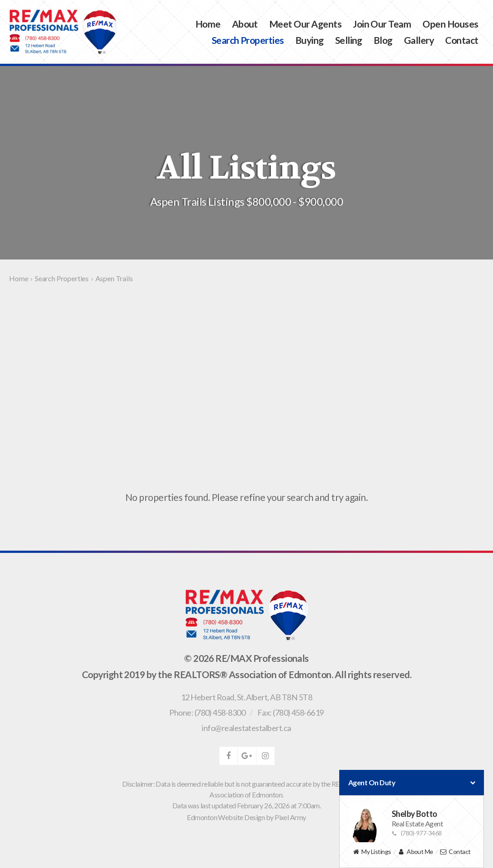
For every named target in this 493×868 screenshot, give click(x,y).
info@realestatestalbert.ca (246, 728)
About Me (415, 852)
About (245, 24)
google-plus (247, 756)
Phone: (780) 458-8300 (207, 712)
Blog (383, 40)
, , (246, 697)
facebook (228, 756)
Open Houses (450, 24)
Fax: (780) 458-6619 (291, 712)
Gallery (419, 40)
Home (208, 24)
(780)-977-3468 (417, 833)
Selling (349, 40)
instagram (265, 756)
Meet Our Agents (305, 24)
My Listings (372, 852)
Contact (462, 40)
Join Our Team (382, 24)
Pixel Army (290, 817)
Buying (310, 40)
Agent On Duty (412, 783)
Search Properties (248, 40)
